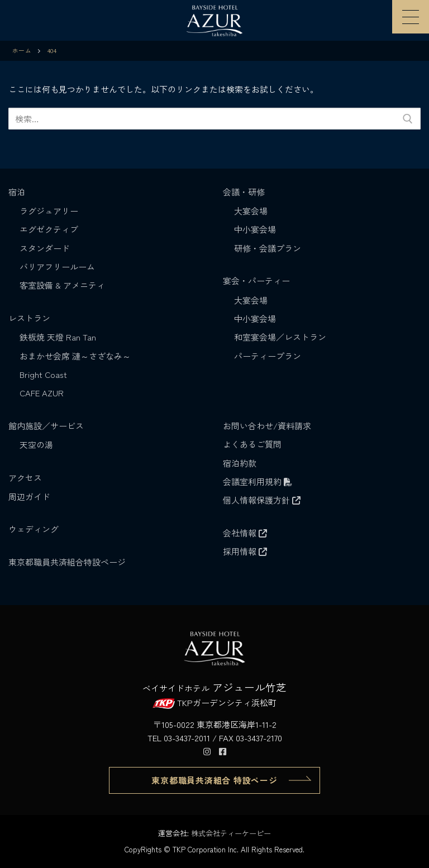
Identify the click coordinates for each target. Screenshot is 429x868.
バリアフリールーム (57, 267)
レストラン (30, 318)
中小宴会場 (255, 229)
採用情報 (245, 551)
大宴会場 (251, 211)
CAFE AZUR (42, 393)
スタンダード (45, 248)
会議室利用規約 (258, 481)
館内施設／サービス (47, 426)
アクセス (25, 478)
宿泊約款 (240, 463)
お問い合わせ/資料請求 (267, 426)
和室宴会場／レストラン (280, 337)
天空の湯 (36, 445)
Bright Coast (43, 374)
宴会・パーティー (258, 280)
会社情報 (245, 533)
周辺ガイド (29, 497)
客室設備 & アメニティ (62, 285)
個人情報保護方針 (262, 500)
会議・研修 (245, 192)
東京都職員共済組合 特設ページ (214, 780)
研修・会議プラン (268, 248)
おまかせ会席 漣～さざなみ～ (75, 356)
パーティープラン (268, 356)
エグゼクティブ (49, 229)
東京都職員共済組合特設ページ (67, 562)
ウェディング (34, 529)
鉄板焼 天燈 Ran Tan (58, 337)
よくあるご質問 (252, 444)
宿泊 (18, 192)
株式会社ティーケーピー (231, 833)
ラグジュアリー (49, 211)
